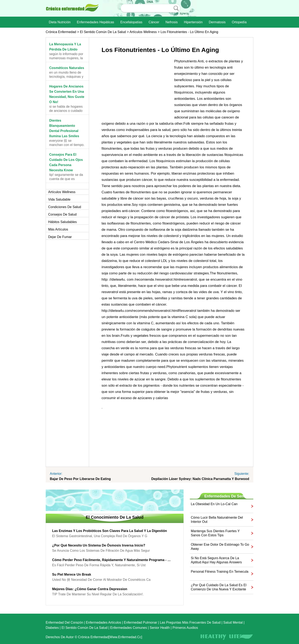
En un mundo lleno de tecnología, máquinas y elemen (66, 77)
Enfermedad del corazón (64, 622)
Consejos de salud (62, 214)
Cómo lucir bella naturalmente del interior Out (217, 520)
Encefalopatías (131, 22)
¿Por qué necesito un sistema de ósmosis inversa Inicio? (99, 545)
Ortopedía (239, 22)
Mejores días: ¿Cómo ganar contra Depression (90, 589)
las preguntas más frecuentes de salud (190, 622)
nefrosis (172, 22)
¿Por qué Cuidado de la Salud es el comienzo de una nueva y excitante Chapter (219, 587)
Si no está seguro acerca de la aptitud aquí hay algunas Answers (216, 560)
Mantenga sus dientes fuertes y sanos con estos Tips (215, 533)
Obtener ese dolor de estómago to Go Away (220, 547)
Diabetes (52, 628)
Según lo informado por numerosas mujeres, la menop (66, 58)
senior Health (160, 628)
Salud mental (233, 622)
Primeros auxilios (185, 628)
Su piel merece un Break (72, 574)
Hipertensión (193, 22)
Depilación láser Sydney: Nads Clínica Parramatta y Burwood (200, 479)
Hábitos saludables (62, 222)
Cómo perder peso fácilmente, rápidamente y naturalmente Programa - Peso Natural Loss (112, 560)
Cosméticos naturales (67, 68)
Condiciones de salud (65, 207)
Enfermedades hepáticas (96, 22)
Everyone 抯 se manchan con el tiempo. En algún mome (67, 145)
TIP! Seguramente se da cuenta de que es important (66, 179)
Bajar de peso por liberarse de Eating (80, 479)
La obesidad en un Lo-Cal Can (214, 504)
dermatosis (217, 22)
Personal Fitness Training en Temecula (220, 572)
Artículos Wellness (143, 32)
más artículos (58, 229)
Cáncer (154, 22)
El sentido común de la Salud (103, 32)
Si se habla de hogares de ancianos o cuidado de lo (66, 111)
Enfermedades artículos (104, 622)
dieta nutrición (60, 22)
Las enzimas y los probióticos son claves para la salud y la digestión (110, 531)
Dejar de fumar (60, 237)
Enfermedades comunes (129, 628)
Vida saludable (59, 199)
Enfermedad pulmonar (141, 622)
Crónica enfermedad (61, 32)
